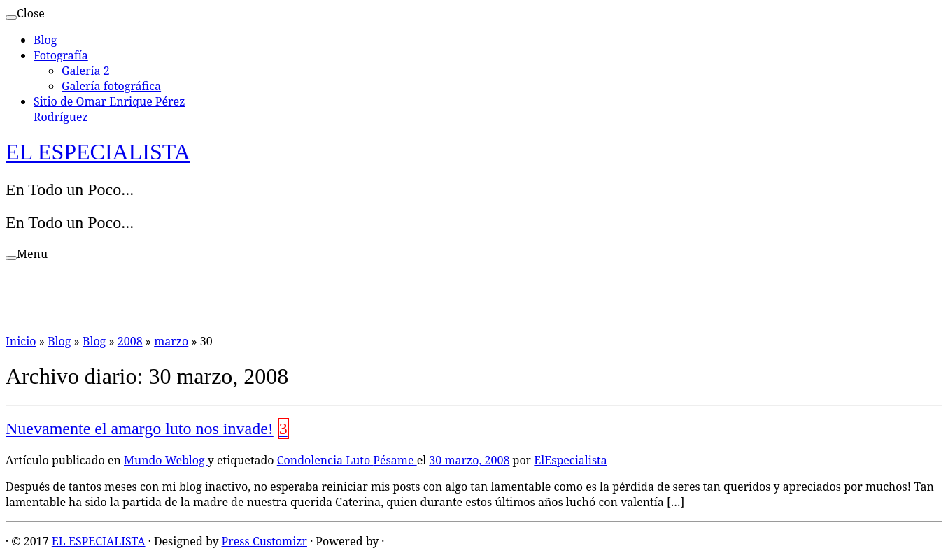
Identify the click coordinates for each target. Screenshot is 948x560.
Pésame (395, 460)
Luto (359, 460)
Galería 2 (86, 71)
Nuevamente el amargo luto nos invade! (140, 429)
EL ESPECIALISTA (98, 152)
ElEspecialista (570, 460)
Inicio (21, 341)
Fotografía (61, 55)
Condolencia (311, 460)
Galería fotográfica (111, 86)
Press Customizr (264, 541)
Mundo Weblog (166, 460)
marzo (171, 341)
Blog (45, 40)
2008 (130, 341)
